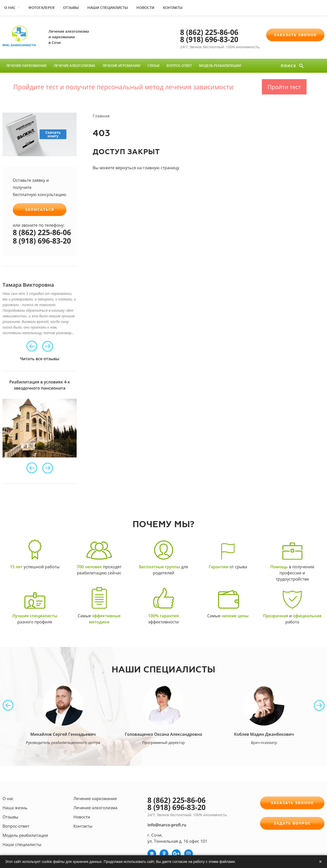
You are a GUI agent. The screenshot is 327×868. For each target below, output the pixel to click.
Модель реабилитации (220, 66)
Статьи (153, 66)
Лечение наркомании (26, 66)
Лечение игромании (121, 66)
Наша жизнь (15, 808)
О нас (10, 8)
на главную (148, 168)
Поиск (289, 66)
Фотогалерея (41, 8)
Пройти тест (284, 87)
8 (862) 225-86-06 (209, 32)
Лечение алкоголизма (74, 66)
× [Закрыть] (320, 862)
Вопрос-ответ (179, 66)
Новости (145, 8)
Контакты (173, 8)
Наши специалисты (108, 8)
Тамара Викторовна (28, 285)
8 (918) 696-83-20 (209, 39)
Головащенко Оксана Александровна (163, 734)
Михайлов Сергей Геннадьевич (63, 734)
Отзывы (71, 8)
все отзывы (47, 359)
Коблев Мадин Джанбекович (264, 734)
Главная (101, 116)
